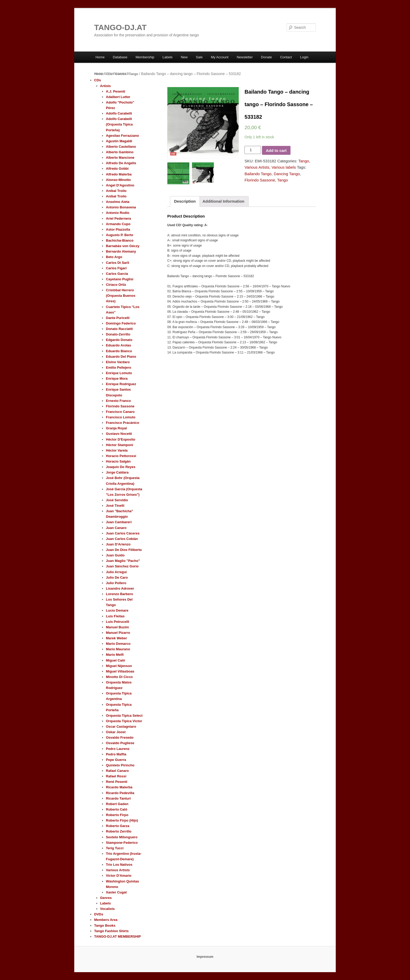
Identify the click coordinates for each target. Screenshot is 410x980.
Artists (106, 86)
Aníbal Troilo (116, 191)
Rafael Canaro (117, 771)
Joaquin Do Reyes (121, 467)
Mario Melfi (115, 655)
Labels (168, 57)
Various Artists (257, 167)
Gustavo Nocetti (119, 434)
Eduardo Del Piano (121, 357)
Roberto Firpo (117, 815)
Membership (145, 57)
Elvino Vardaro (118, 362)
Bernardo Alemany (121, 251)
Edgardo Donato (119, 340)
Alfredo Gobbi (117, 169)
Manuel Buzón (117, 627)
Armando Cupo (118, 224)
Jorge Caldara (117, 472)
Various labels (284, 167)
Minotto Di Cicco (119, 677)
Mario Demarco (118, 644)
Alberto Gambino (120, 152)
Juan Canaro (116, 528)
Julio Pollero (116, 583)
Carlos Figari (116, 268)
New (184, 57)
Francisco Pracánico (123, 423)
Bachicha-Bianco (120, 240)
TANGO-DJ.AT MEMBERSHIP (118, 936)
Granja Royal (116, 428)
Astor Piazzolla (118, 229)
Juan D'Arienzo (118, 544)
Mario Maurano (118, 649)
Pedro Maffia (116, 754)
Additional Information (224, 201)
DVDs (99, 914)
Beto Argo (114, 257)
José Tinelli (115, 506)
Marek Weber (116, 638)
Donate (266, 57)
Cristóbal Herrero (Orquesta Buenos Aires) (121, 296)
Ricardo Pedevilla (120, 793)
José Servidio (117, 500)
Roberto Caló (117, 809)
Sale (199, 57)
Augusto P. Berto (120, 235)
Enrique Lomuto (119, 373)
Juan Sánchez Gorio (122, 566)
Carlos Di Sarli (118, 263)
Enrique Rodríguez (121, 384)
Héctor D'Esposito (121, 439)
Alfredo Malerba (119, 174)
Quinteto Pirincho (120, 765)
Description (185, 201)
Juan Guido (115, 555)
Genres (120, 74)
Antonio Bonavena (121, 207)
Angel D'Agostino (120, 185)
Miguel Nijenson (119, 666)
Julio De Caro (117, 577)
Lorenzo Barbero (119, 594)
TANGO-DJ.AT (120, 27)
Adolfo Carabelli (119, 113)
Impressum (205, 957)
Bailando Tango (258, 174)
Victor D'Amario (119, 876)
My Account (220, 57)
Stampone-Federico (122, 843)
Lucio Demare (117, 610)
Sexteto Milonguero (122, 837)
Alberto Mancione (120, 158)
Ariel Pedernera (118, 218)
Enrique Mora (117, 378)
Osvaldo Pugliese (120, 743)
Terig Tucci (115, 848)
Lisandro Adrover (120, 588)
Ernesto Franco (118, 401)
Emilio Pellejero (119, 367)
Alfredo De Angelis (121, 163)
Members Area (106, 920)
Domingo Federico (121, 323)
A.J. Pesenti (116, 91)
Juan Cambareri (119, 522)
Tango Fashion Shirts (111, 931)
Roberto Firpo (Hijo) (122, 820)
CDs (109, 74)
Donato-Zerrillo (118, 334)
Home (100, 57)
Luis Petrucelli (118, 622)
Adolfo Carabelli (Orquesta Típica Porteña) (119, 124)
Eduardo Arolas (118, 345)
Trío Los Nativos (119, 865)
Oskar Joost (116, 732)
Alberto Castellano (121, 147)
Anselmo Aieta (118, 202)
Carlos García (117, 274)
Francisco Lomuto (121, 417)
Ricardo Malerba (119, 787)
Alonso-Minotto (118, 180)
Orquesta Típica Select (124, 716)
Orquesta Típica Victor (124, 721)
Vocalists (107, 909)
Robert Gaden (117, 804)
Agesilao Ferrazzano (122, 136)
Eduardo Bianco (119, 351)
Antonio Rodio (118, 213)
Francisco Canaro (120, 412)
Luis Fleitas (115, 616)
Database (120, 57)
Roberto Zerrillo (119, 831)
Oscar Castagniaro (121, 727)
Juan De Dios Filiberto (124, 550)
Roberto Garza (118, 826)
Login (304, 57)
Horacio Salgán (118, 461)
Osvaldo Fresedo (120, 737)
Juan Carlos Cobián (122, 539)
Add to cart (276, 150)
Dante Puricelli (118, 318)
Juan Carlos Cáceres (123, 533)
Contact (286, 57)
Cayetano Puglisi (120, 279)
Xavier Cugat (116, 892)
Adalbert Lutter (118, 97)
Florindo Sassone (260, 180)
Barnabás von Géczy (123, 246)
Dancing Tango (287, 174)
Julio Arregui (116, 572)
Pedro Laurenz (118, 749)
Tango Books (105, 925)
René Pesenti (117, 782)
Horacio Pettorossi (121, 456)
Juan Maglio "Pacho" (123, 561)
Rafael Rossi (116, 776)
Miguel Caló (115, 660)
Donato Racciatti (119, 329)
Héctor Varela (117, 450)
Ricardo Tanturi (118, 798)
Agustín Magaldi (119, 141)
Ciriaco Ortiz (116, 285)
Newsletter (245, 57)
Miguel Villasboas (120, 671)
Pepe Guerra (116, 760)
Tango (133, 74)
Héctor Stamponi (119, 445)
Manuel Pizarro (118, 633)
